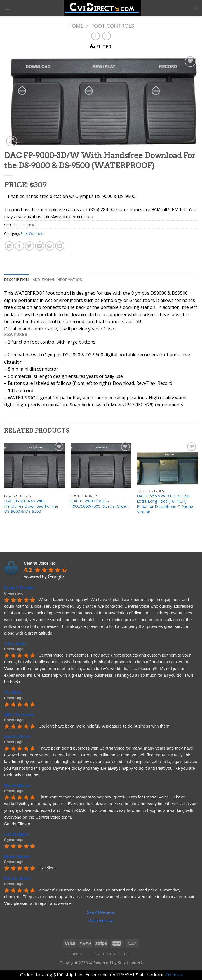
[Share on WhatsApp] (9, 246)
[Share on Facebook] (19, 246)
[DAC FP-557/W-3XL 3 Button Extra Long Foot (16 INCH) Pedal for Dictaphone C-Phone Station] (167, 464)
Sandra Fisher (17, 736)
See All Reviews (101, 912)
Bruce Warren (17, 856)
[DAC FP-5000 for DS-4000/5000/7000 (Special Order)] (101, 466)
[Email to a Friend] (40, 246)
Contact (111, 954)
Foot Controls (113, 26)
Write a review (101, 921)
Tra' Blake (13, 692)
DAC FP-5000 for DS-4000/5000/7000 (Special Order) (100, 504)
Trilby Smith (15, 643)
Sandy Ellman (17, 785)
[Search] (196, 8)
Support (77, 954)
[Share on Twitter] (30, 246)
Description (17, 280)
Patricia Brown (18, 878)
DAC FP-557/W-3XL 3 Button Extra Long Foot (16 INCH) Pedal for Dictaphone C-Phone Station (165, 504)
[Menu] (8, 8)
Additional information (58, 280)
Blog (94, 954)
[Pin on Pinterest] (50, 246)
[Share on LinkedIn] (60, 246)
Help (128, 954)
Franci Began (17, 834)
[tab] (17, 280)
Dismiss (174, 975)
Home (76, 26)
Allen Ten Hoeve (19, 714)
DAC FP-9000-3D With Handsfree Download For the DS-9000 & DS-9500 (31, 506)
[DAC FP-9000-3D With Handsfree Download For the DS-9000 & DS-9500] (35, 466)
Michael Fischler (19, 588)
